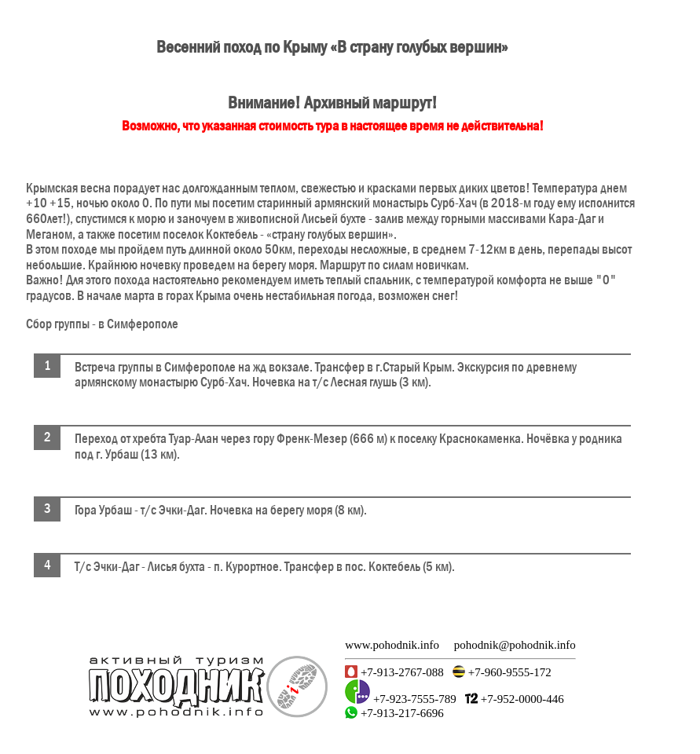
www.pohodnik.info (392, 645)
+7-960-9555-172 (508, 672)
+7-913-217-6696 (401, 713)
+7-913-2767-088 (401, 672)
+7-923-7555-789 (413, 699)
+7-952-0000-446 (521, 699)
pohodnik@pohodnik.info (515, 645)
